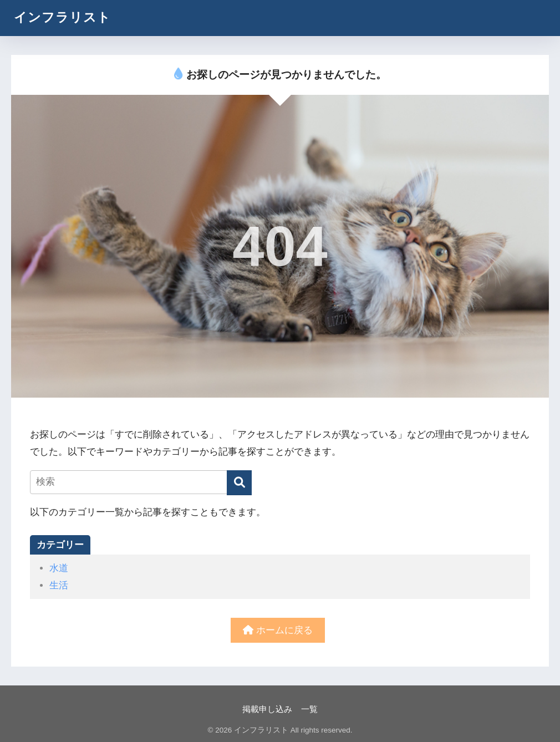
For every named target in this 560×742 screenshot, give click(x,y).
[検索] (239, 483)
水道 (59, 568)
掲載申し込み (267, 709)
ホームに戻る (278, 630)
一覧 (309, 709)
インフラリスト (62, 17)
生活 (59, 585)
